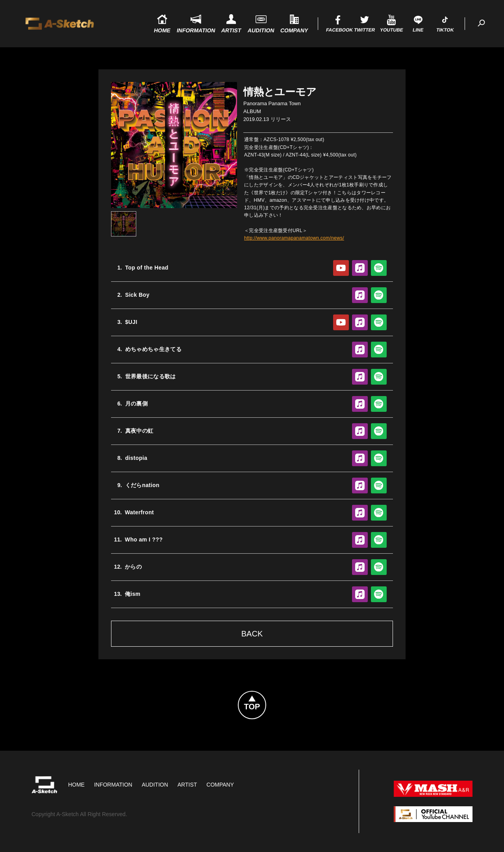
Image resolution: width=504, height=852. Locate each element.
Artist (187, 785)
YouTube (341, 268)
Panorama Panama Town (272, 103)
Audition (155, 785)
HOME (76, 785)
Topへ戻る (266, 696)
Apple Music (360, 268)
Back (252, 634)
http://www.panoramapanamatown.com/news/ (294, 238)
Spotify (379, 268)
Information (113, 785)
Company (220, 785)
